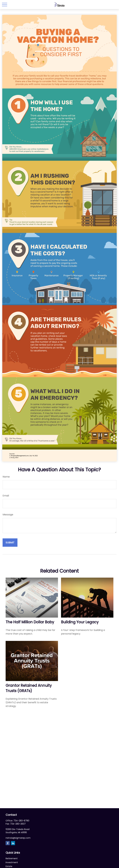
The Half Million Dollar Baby (30, 622)
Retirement (12, 858)
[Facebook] (8, 843)
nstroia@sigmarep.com (18, 838)
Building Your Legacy (80, 622)
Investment (12, 862)
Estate (9, 866)
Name (6, 477)
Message (8, 515)
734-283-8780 (21, 821)
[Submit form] (10, 543)
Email (6, 496)
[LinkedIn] (13, 843)
